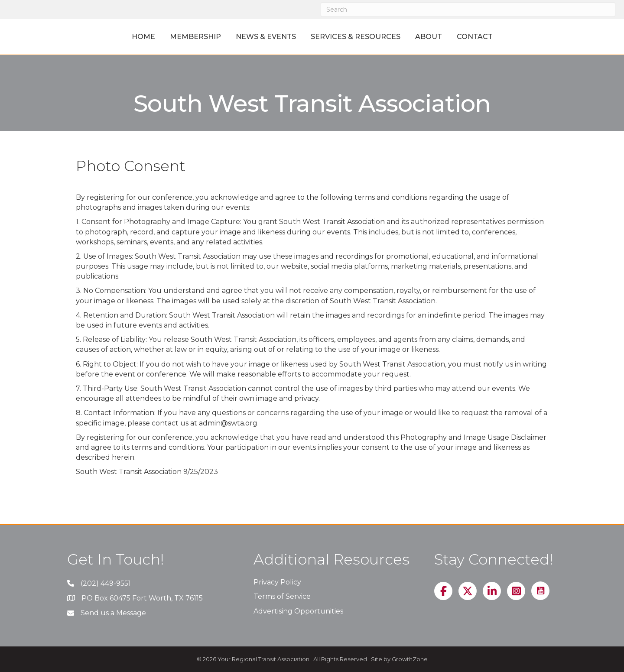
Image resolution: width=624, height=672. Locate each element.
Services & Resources (395, 37)
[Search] (468, 10)
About (468, 37)
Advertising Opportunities (298, 611)
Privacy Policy (277, 582)
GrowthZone (410, 659)
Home (104, 37)
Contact (514, 37)
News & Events (227, 37)
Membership (156, 37)
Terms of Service (282, 596)
